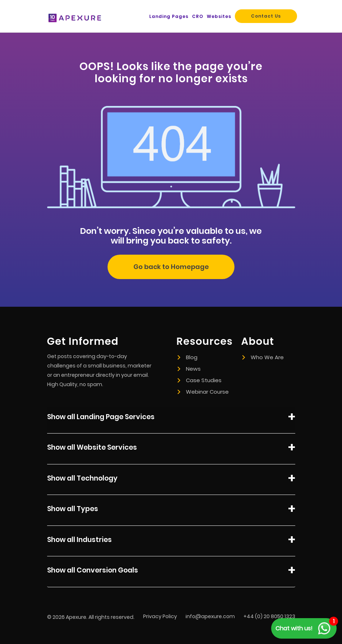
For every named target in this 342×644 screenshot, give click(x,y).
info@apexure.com (210, 616)
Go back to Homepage (171, 267)
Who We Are (263, 357)
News (189, 369)
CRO (198, 16)
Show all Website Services (171, 449)
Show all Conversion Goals (171, 571)
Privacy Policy (160, 616)
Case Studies (200, 380)
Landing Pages (169, 16)
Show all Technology (171, 479)
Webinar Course (203, 392)
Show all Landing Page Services (171, 418)
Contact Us (266, 16)
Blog (188, 357)
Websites (219, 16)
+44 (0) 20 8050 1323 (269, 616)
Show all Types (171, 510)
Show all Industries (171, 541)
